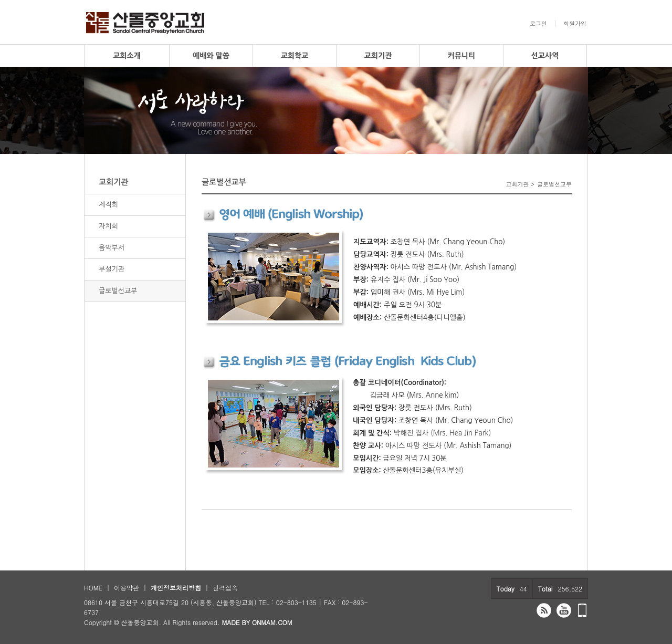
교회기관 (378, 56)
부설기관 (112, 269)
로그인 (538, 24)
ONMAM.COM (272, 622)
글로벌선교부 (118, 291)
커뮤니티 (462, 56)
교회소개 (127, 56)
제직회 (108, 205)
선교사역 (545, 56)
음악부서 (112, 248)
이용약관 (127, 588)
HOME (93, 588)
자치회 (108, 226)
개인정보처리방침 (176, 588)
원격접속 (225, 588)
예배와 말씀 (211, 56)
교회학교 (295, 56)
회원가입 (575, 24)
